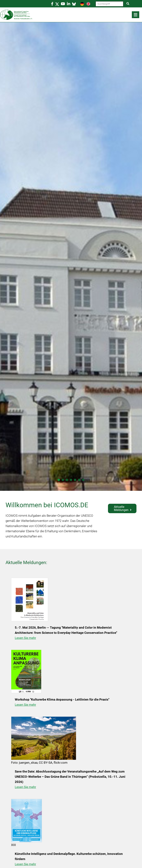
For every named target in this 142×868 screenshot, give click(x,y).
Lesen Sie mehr (25, 638)
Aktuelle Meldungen (121, 508)
